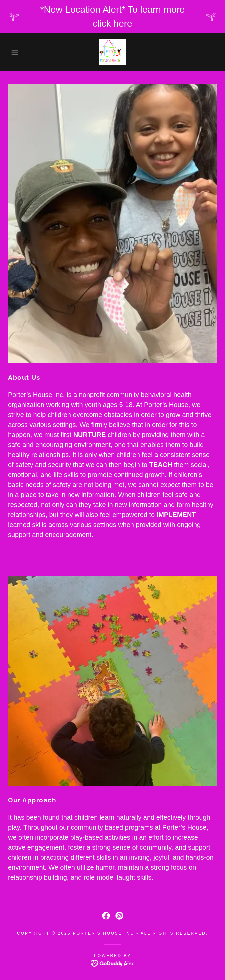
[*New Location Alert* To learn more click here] (112, 17)
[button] (15, 52)
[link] (113, 52)
